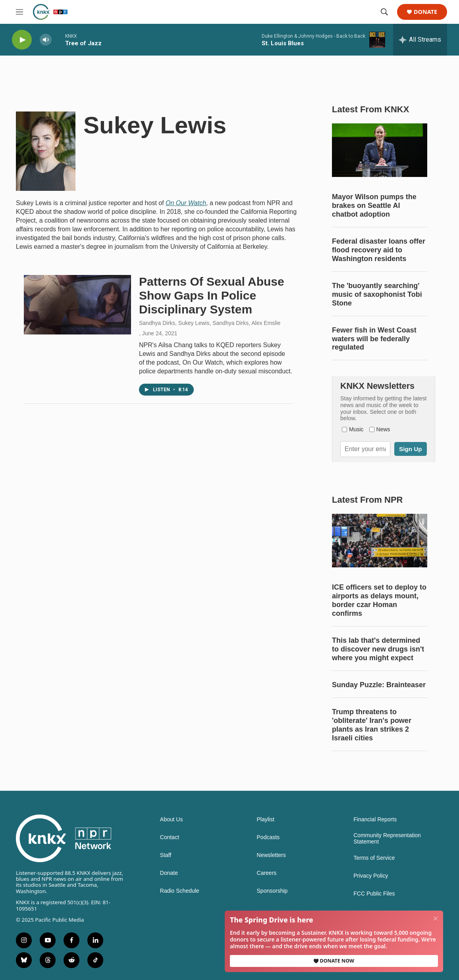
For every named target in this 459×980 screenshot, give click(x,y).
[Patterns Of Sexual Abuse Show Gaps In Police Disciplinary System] (77, 305)
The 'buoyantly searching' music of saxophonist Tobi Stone (377, 294)
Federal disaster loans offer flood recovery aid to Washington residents (379, 250)
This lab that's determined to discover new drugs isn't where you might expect (378, 649)
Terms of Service (374, 858)
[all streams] (420, 40)
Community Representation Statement (387, 839)
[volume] (46, 40)
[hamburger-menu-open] (19, 12)
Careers (267, 873)
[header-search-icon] (384, 12)
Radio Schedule (180, 891)
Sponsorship (272, 891)
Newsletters (271, 855)
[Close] (436, 918)
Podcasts (268, 837)
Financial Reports (375, 820)
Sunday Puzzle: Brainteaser (379, 685)
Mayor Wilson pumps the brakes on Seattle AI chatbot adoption (374, 206)
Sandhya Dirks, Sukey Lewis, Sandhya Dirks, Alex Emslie (210, 323)
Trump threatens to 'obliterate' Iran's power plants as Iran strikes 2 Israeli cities (372, 725)
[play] (22, 40)
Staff (166, 855)
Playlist (266, 820)
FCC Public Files (374, 894)
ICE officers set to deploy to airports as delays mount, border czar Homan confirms (379, 600)
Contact (170, 837)
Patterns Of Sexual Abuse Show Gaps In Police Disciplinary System (212, 295)
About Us (172, 820)
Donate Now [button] (334, 961)
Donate (425, 12)
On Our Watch (186, 203)
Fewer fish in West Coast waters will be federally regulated (374, 339)
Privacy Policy (371, 876)
